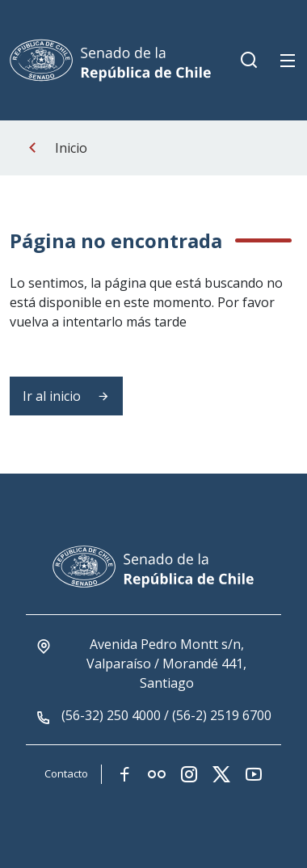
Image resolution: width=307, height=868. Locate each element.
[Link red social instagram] (189, 774)
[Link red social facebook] (124, 774)
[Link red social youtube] (254, 774)
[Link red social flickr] (157, 774)
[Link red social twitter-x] (221, 774)
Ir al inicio (66, 396)
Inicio (71, 148)
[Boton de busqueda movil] (249, 61)
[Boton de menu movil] (288, 61)
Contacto (66, 773)
